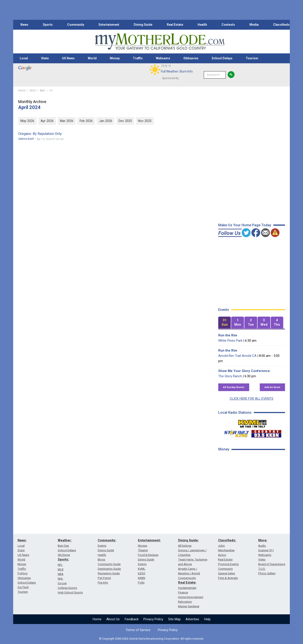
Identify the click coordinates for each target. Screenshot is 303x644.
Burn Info (186, 71)
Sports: (63, 559)
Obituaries (191, 58)
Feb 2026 (86, 121)
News (24, 25)
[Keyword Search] (215, 75)
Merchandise (226, 550)
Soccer (62, 583)
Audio (262, 546)
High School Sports (70, 592)
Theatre (143, 550)
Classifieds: (227, 540)
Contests (228, 25)
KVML (142, 569)
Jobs (221, 546)
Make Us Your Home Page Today (245, 225)
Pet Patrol (104, 578)
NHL (60, 579)
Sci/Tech (23, 587)
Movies (142, 546)
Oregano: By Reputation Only (40, 134)
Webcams (163, 58)
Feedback (132, 619)
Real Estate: (187, 582)
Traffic (138, 58)
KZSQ (142, 573)
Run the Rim (228, 335)
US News (68, 58)
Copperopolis (187, 578)
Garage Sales (226, 573)
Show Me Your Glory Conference (244, 371)
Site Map (174, 619)
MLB (61, 569)
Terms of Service (138, 630)
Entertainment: (149, 540)
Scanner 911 (266, 550)
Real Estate (175, 25)
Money (115, 58)
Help (207, 619)
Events (102, 546)
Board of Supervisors (272, 564)
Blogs (101, 560)
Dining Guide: (188, 540)
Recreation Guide (109, 573)
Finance (183, 592)
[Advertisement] (251, 525)
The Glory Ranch (230, 376)
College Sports (67, 588)
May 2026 (27, 121)
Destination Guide (109, 569)
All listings (185, 546)
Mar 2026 (67, 121)
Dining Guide (143, 25)
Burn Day (63, 546)
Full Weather (170, 71)
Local (24, 58)
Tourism (252, 58)
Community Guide (109, 564)
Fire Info (103, 583)
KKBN (142, 578)
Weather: (65, 540)
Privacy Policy (153, 619)
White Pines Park (230, 341)
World (92, 58)
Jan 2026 (106, 121)
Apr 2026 (47, 121)
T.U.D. (262, 569)
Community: (107, 540)
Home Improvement (191, 597)
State (45, 58)
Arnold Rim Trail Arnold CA (237, 356)
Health (202, 25)
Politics (23, 573)
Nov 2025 (145, 121)
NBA (61, 574)
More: (263, 540)
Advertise (192, 619)
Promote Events (228, 564)
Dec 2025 (125, 121)
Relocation (185, 602)
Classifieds (281, 25)
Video (262, 560)
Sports (48, 25)
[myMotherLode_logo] (160, 42)
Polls (141, 583)
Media (254, 25)
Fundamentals (187, 588)
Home (97, 619)
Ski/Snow (64, 555)
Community (76, 25)
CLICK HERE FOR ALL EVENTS (252, 399)
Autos (222, 555)
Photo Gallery (267, 573)
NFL (60, 565)
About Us (113, 619)
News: (22, 540)
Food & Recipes (148, 555)
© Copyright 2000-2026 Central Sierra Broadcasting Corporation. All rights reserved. (151, 639)
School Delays (222, 58)
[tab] (225, 323)
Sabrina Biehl (26, 139)
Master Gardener (189, 606)
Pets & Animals (228, 578)
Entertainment (109, 25)
